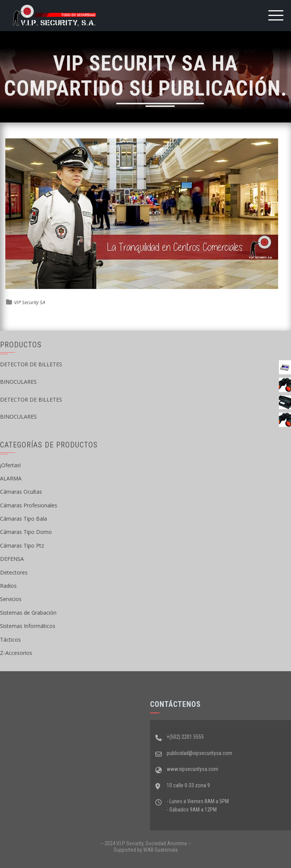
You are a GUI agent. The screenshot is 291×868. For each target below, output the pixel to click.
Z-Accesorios (16, 653)
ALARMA (11, 478)
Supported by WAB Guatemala (146, 850)
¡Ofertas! (10, 465)
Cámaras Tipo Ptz (22, 545)
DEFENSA (12, 559)
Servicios (11, 599)
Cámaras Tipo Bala (23, 519)
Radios (8, 586)
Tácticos (10, 640)
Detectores (14, 572)
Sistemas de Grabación (28, 613)
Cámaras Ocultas (21, 492)
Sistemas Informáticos (28, 626)
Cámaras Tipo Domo (26, 532)
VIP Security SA (30, 302)
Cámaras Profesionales (29, 505)
